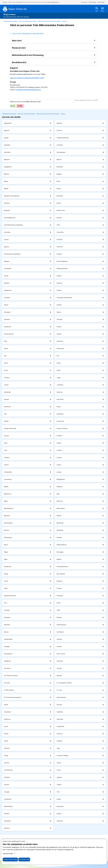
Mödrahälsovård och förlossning (28, 55)
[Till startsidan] (15, 9)
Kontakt (84, 2)
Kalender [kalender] (93, 2)
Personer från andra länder (28, 21)
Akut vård (17, 41)
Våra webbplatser (54, 2)
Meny (103, 9)
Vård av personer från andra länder (49, 21)
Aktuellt (101, 2)
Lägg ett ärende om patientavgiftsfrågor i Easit (27, 78)
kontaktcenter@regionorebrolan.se (28, 90)
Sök (97, 9)
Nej (20, 106)
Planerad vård (19, 48)
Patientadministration (11, 21)
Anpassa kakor (9, 853)
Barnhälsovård (19, 62)
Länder (64, 21)
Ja (13, 106)
